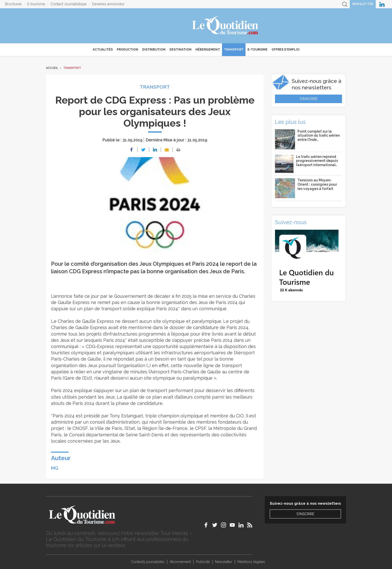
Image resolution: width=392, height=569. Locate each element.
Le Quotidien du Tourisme (225, 26)
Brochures (13, 4)
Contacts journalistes (148, 562)
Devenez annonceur (108, 4)
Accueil (52, 68)
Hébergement (208, 50)
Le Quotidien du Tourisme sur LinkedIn (382, 4)
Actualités (103, 50)
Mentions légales (251, 562)
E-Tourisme (257, 50)
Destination (180, 50)
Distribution (154, 50)
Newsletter (363, 4)
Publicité (203, 562)
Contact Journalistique (68, 4)
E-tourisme (36, 4)
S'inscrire (309, 99)
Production (127, 50)
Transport (234, 50)
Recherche (345, 4)
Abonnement (180, 562)
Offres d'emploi (285, 50)
